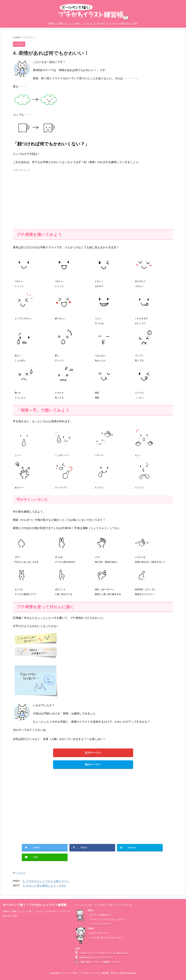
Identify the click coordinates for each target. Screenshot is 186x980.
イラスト (21, 873)
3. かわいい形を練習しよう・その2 (44, 886)
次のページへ (93, 753)
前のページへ (93, 764)
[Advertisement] (43, 198)
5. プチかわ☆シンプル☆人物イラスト (46, 881)
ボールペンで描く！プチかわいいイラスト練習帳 (35, 905)
